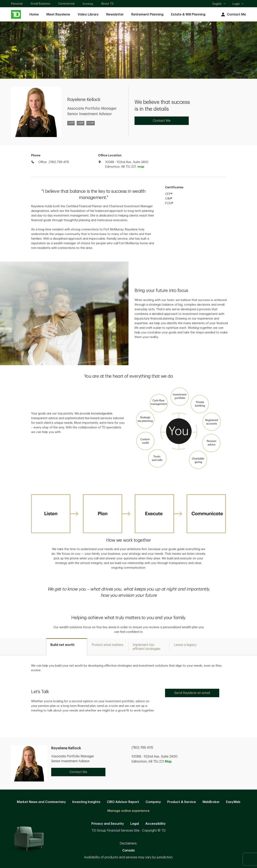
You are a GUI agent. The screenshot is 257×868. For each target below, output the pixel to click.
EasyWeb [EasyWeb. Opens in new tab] (233, 802)
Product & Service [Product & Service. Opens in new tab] (182, 802)
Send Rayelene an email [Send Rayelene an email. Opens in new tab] (192, 693)
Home (34, 14)
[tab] (67, 647)
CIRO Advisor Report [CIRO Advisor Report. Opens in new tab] (123, 802)
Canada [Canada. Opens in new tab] (128, 850)
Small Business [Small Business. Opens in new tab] (40, 4)
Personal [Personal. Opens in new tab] (17, 4)
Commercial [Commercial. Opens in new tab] (66, 4)
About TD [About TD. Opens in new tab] (107, 4)
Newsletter (115, 14)
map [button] (141, 167)
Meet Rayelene (58, 14)
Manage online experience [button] (128, 811)
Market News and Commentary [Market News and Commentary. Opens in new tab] (41, 802)
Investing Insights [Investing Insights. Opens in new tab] (86, 802)
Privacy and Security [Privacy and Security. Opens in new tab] (108, 824)
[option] (128, 592)
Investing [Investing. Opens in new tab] (88, 4)
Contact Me (233, 15)
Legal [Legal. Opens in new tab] (135, 824)
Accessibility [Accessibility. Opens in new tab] (156, 824)
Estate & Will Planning (188, 14)
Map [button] (168, 762)
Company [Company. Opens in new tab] (153, 802)
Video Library (88, 14)
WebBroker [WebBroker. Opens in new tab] (211, 802)
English (219, 4)
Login (238, 4)
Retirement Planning (147, 14)
